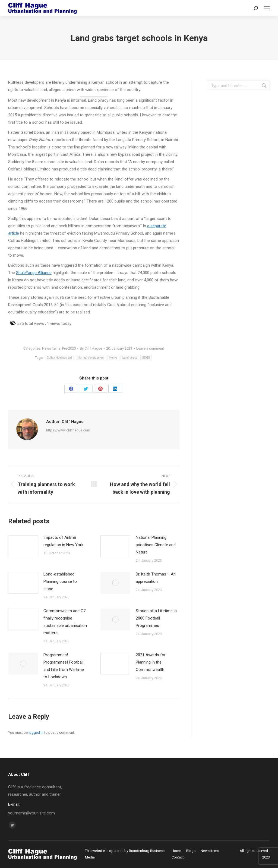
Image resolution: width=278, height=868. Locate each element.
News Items (51, 348)
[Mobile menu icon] (267, 8)
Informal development (91, 358)
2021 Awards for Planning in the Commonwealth (151, 662)
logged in (36, 732)
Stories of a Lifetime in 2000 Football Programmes (156, 618)
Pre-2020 (69, 348)
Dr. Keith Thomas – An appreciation (156, 578)
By (91, 348)
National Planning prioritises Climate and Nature (156, 545)
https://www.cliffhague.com (68, 430)
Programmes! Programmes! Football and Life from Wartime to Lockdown (64, 666)
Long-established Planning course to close (60, 581)
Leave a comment (150, 348)
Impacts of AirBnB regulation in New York (63, 541)
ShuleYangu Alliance (34, 273)
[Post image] (23, 546)
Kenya (113, 358)
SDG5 (146, 358)
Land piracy (130, 358)
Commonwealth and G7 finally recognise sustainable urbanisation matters (65, 622)
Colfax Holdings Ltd (59, 358)
